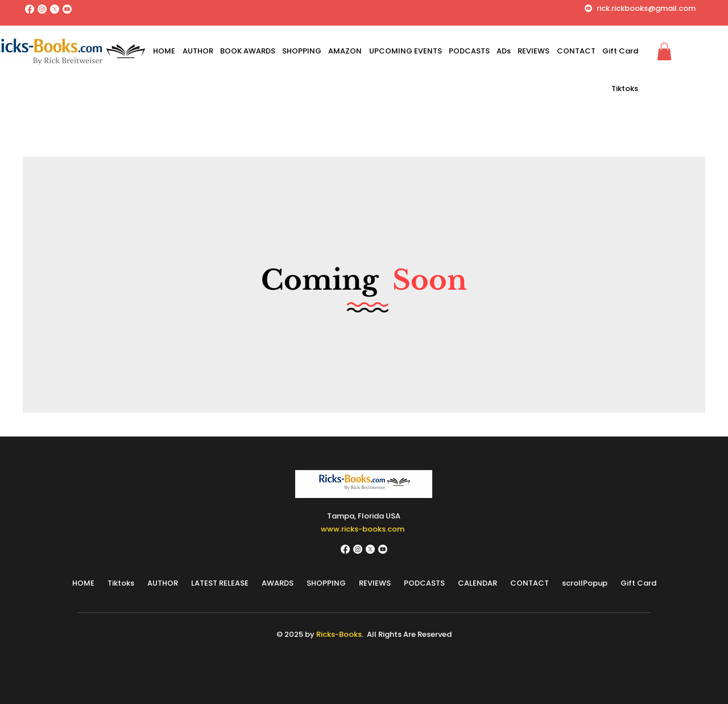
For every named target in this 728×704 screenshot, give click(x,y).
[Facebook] (30, 9)
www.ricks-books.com (363, 529)
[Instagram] (42, 9)
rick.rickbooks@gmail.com (646, 8)
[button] (664, 52)
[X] (55, 9)
